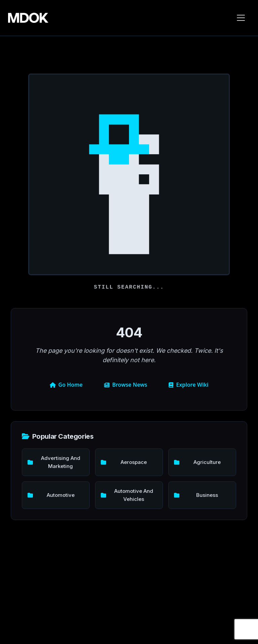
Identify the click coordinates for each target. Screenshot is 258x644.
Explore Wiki (188, 385)
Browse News (126, 385)
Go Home (66, 385)
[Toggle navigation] (241, 18)
